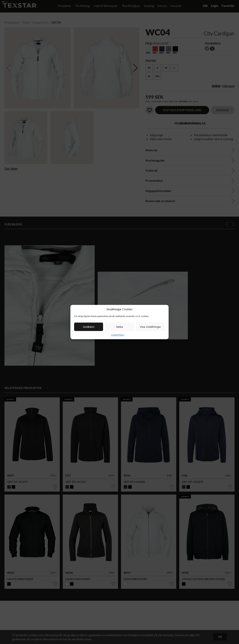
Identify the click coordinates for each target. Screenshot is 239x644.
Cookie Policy (118, 335)
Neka (119, 327)
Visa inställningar (150, 327)
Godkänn (89, 327)
